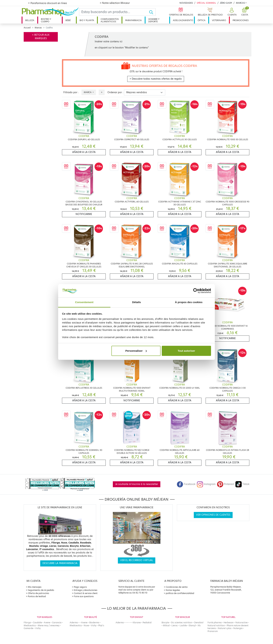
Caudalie (37, 622)
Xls (199, 625)
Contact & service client (86, 593)
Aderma (74, 622)
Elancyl (192, 625)
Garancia (57, 622)
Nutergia (238, 628)
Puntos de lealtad (37, 596)
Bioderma (94, 622)
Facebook (186, 484)
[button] (232, 12)
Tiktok (242, 484)
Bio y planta (87, 20)
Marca (88, 92)
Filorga (27, 622)
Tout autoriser (186, 351)
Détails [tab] (136, 302)
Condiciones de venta (177, 587)
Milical (166, 625)
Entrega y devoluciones (86, 590)
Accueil (27, 28)
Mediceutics (30, 625)
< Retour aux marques (41, 37)
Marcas (240, 3)
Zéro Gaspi (226, 3)
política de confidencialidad (180, 593)
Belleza (30, 20)
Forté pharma (215, 622)
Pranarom (213, 631)
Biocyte (165, 622)
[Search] (114, 12)
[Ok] (152, 12)
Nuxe (86, 625)
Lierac (175, 625)
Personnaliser (136, 351)
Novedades (186, 3)
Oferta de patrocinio (38, 593)
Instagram (206, 484)
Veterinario (219, 20)
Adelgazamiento (183, 20)
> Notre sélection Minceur (115, 3)
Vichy (38, 628)
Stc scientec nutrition (182, 622)
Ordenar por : (115, 92)
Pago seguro (80, 587)
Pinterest (225, 484)
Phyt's (101, 625)
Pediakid (147, 622)
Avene (47, 622)
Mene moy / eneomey (49, 625)
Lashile (183, 625)
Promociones (241, 20)
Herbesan (229, 622)
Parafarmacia (133, 20)
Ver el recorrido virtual (137, 560)
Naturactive (241, 622)
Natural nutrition (216, 625)
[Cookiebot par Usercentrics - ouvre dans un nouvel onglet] (196, 291)
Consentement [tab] (84, 302)
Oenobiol (199, 622)
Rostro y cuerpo (46, 20)
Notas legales (173, 590)
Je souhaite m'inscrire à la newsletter (137, 484)
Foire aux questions (84, 596)
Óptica (202, 20)
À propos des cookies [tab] (189, 302)
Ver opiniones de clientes (213, 515)
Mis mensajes (35, 587)
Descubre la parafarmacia (60, 563)
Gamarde (28, 628)
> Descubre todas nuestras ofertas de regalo (156, 79)
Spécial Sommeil (206, 3)
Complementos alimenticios (110, 20)
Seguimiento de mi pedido (41, 590)
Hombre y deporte (154, 20)
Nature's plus (225, 628)
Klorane (137, 622)
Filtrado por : (71, 92)
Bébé (68, 20)
